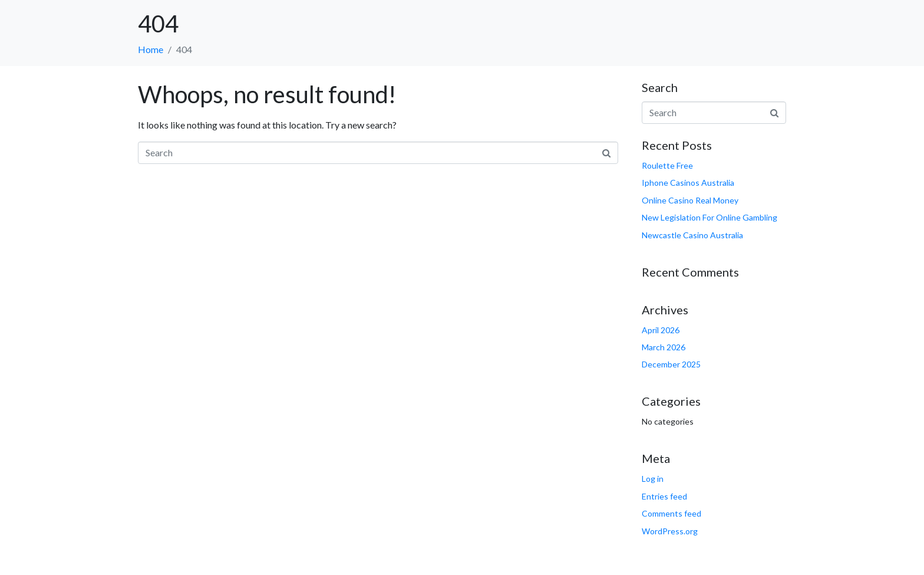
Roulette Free (667, 165)
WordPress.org (670, 531)
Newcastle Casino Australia (692, 235)
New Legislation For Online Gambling (709, 217)
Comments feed (671, 513)
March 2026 (664, 347)
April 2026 (661, 330)
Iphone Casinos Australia (688, 183)
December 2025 (671, 364)
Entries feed (664, 496)
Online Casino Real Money (690, 200)
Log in (653, 479)
